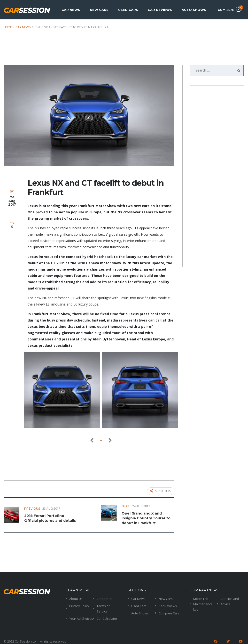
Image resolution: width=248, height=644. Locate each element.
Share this (160, 491)
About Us (76, 597)
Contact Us (105, 597)
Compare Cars (169, 612)
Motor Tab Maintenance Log (203, 603)
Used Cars (128, 10)
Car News (71, 10)
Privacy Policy (79, 605)
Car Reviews (160, 10)
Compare (230, 9)
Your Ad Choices (81, 617)
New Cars (99, 10)
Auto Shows (194, 10)
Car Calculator (107, 617)
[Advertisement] (124, 51)
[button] (101, 441)
